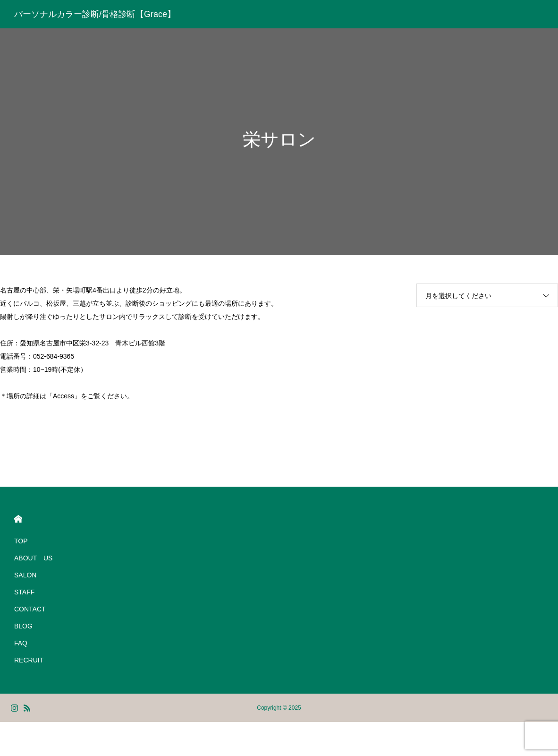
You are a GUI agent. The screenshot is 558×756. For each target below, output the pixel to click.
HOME (18, 519)
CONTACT (30, 609)
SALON (25, 575)
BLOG (23, 626)
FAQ (21, 643)
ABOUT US (33, 558)
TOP (21, 541)
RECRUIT (29, 660)
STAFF (24, 592)
